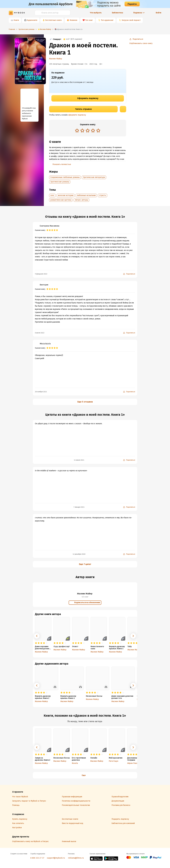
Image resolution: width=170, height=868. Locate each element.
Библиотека (117, 13)
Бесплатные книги (53, 20)
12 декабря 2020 (79, 554)
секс (52, 195)
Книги (16, 20)
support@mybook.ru (56, 858)
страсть (103, 195)
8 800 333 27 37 (37, 858)
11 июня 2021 (79, 460)
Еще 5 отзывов (85, 402)
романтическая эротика (61, 200)
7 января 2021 (79, 507)
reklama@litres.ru (76, 858)
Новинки (73, 20)
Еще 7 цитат (85, 564)
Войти (159, 13)
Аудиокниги (32, 20)
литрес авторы (81, 200)
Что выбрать (96, 13)
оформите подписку (77, 115)
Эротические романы (60, 182)
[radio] (77, 130)
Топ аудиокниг (107, 20)
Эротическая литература (94, 177)
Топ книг (89, 20)
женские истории (66, 195)
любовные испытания (86, 195)
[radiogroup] (88, 131)
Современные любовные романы (65, 177)
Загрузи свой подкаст (131, 20)
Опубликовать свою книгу (141, 43)
